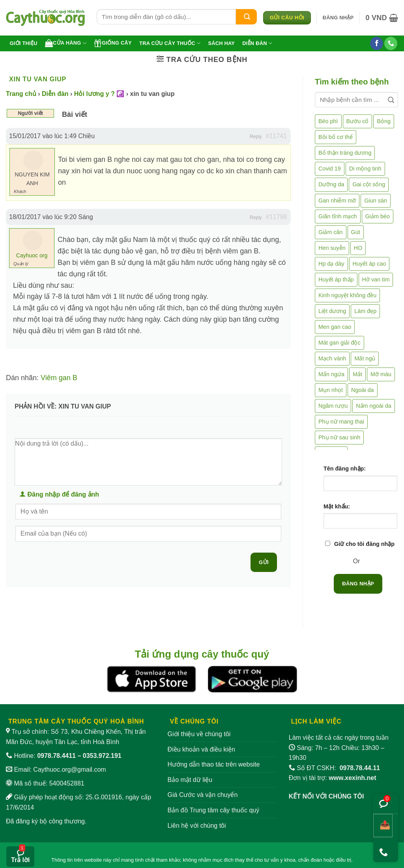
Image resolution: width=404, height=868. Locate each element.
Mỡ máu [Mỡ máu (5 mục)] (381, 374)
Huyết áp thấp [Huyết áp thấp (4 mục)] (336, 279)
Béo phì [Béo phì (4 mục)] (328, 121)
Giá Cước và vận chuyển (203, 795)
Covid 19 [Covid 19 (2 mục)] (330, 169)
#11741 (276, 136)
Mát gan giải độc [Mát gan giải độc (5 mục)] (339, 343)
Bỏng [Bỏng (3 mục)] (384, 121)
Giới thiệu (24, 43)
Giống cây (113, 43)
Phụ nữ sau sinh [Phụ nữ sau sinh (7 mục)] (339, 437)
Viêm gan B (59, 378)
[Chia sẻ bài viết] (383, 826)
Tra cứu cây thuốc (170, 43)
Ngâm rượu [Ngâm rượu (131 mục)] (333, 406)
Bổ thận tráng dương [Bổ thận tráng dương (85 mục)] (345, 153)
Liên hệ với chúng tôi (197, 826)
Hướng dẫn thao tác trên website (214, 764)
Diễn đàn (257, 43)
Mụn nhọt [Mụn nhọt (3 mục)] (331, 390)
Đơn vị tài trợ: (333, 778)
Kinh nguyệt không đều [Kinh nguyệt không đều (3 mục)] (347, 295)
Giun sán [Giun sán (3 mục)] (376, 201)
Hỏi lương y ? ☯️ (99, 94)
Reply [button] (256, 137)
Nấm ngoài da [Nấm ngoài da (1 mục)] (374, 406)
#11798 (276, 217)
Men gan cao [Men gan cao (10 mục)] (335, 327)
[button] (338, 18)
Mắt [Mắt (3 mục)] (357, 374)
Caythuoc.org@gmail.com (69, 770)
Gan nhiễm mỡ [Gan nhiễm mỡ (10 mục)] (337, 201)
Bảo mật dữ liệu (190, 780)
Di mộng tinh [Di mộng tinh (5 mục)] (365, 169)
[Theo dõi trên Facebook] (377, 43)
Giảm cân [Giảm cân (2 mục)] (331, 232)
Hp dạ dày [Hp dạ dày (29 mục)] (331, 264)
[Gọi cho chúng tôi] (391, 43)
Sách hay (221, 43)
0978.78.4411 (56, 756)
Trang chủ (21, 94)
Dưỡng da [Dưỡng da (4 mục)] (331, 184)
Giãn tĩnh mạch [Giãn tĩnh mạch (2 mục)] (338, 216)
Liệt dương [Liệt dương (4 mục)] (332, 311)
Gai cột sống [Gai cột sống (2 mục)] (369, 184)
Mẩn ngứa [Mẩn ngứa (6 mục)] (331, 374)
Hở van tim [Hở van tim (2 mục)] (376, 279)
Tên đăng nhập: (345, 469)
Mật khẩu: (337, 506)
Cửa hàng (66, 43)
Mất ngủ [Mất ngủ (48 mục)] (365, 358)
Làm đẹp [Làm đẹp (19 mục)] (365, 311)
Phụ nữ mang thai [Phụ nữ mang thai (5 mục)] (341, 422)
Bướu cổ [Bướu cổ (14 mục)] (358, 121)
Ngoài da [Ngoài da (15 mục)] (363, 390)
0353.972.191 (102, 756)
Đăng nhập (358, 584)
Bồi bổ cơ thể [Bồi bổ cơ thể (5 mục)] (336, 137)
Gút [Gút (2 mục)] (356, 232)
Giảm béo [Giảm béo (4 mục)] (378, 216)
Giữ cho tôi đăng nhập (364, 544)
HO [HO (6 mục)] (358, 248)
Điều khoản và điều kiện (201, 749)
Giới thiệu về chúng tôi (199, 734)
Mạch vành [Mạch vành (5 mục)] (332, 358)
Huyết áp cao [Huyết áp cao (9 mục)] (369, 264)
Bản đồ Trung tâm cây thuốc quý (214, 810)
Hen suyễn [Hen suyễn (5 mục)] (332, 248)
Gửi (264, 562)
